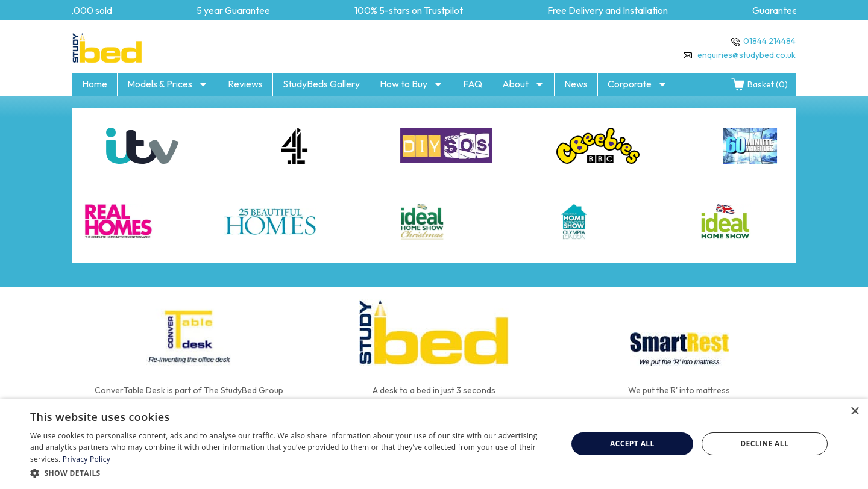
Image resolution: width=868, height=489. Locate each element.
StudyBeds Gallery (321, 84)
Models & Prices (168, 84)
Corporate (637, 84)
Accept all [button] (632, 444)
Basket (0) (759, 84)
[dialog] (434, 444)
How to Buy (411, 84)
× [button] (854, 412)
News (576, 84)
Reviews (245, 84)
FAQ (473, 84)
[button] (291, 473)
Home (95, 84)
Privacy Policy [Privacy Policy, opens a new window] (86, 459)
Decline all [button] (764, 444)
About (523, 84)
